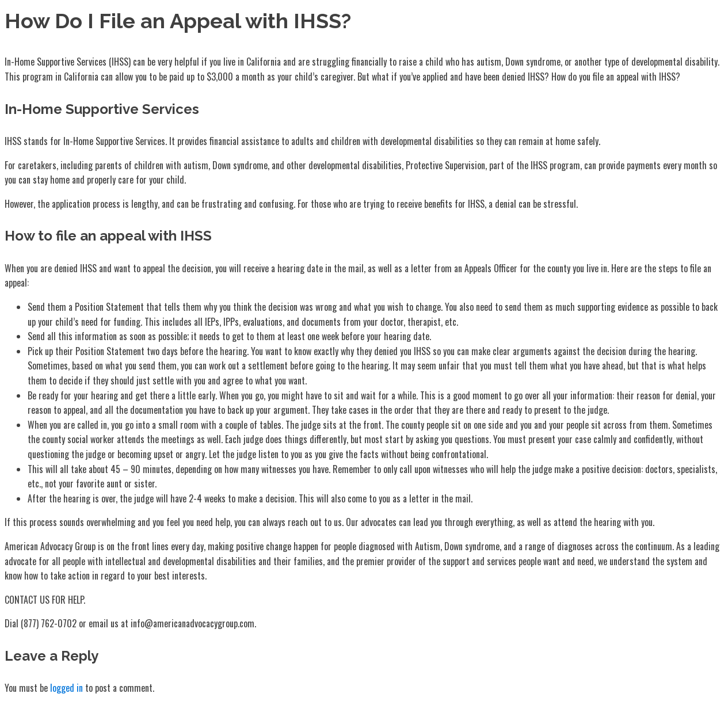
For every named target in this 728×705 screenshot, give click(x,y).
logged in (66, 688)
